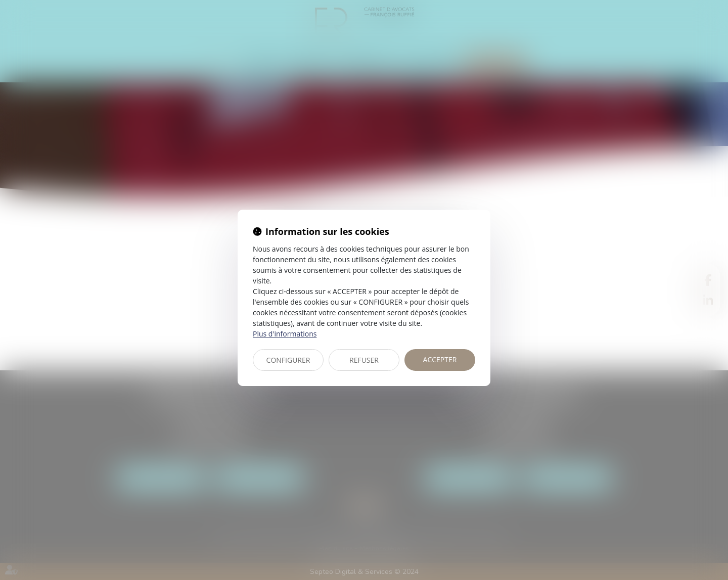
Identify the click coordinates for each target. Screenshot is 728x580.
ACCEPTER (440, 359)
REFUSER (364, 360)
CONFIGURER (288, 360)
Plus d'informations (285, 334)
